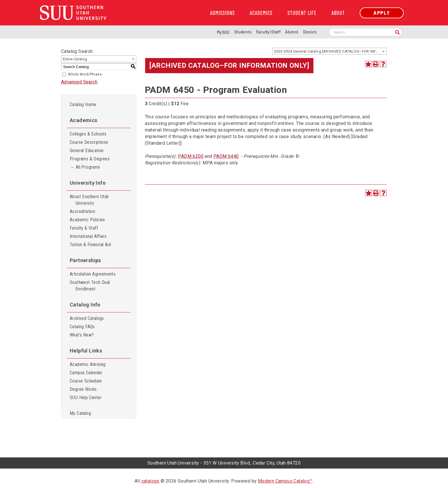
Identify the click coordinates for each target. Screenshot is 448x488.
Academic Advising (88, 364)
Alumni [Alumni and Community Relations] (292, 32)
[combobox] (329, 51)
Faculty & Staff (84, 228)
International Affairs (88, 236)
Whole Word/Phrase (85, 74)
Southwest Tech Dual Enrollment (90, 286)
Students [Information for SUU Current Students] (243, 32)
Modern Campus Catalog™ (285, 481)
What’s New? (82, 335)
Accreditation (82, 211)
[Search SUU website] (366, 32)
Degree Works (83, 389)
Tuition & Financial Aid (90, 245)
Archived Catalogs (87, 318)
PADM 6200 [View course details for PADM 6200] (191, 156)
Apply (382, 13)
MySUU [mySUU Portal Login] (223, 32)
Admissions (222, 13)
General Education (87, 151)
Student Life (302, 13)
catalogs (150, 481)
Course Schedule (86, 381)
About (338, 13)
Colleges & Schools (88, 134)
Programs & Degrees (90, 159)
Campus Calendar (86, 373)
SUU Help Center (86, 398)
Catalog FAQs (82, 327)
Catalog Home (83, 104)
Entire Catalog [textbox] (75, 59)
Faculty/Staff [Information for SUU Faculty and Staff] (268, 32)
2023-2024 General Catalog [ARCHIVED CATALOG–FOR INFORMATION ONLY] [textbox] (330, 51)
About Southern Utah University (89, 200)
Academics (261, 13)
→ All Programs (85, 167)
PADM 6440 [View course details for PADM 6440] (226, 156)
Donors (310, 32)
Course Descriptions (89, 142)
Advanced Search (79, 82)
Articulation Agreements (93, 274)
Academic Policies (87, 220)
